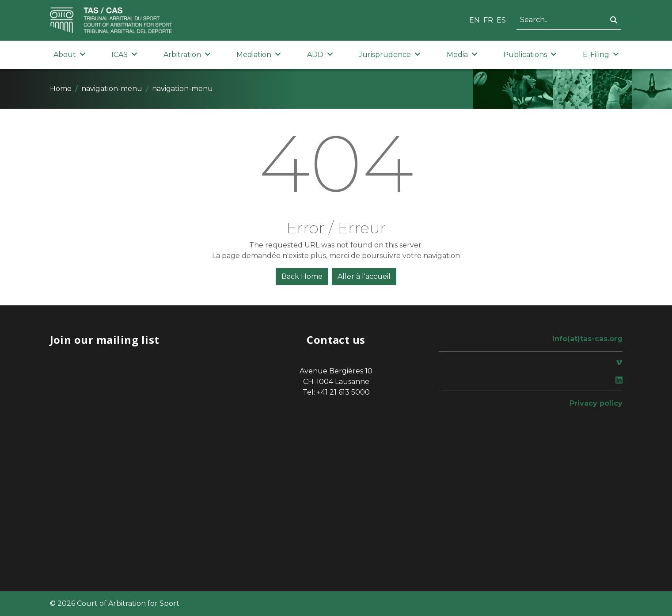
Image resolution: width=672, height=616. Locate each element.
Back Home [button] (302, 276)
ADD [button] (320, 55)
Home (61, 89)
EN (475, 20)
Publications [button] (530, 55)
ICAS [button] (124, 55)
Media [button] (462, 55)
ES (501, 20)
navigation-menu (112, 89)
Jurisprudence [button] (390, 55)
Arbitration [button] (187, 55)
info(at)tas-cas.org (587, 339)
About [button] (70, 55)
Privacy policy (596, 403)
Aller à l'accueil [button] (364, 276)
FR (488, 20)
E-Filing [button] (601, 55)
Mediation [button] (259, 55)
